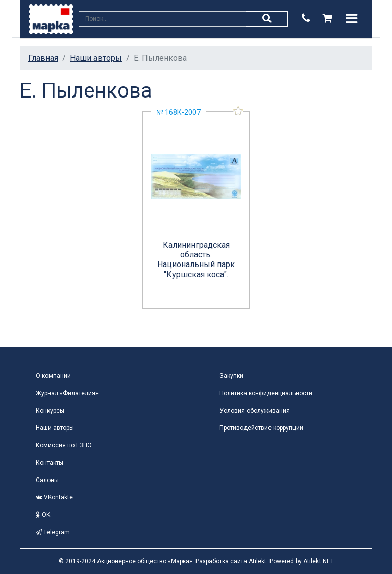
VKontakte (54, 497)
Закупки (231, 376)
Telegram (53, 532)
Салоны (47, 480)
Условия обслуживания (255, 411)
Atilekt (258, 561)
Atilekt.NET (318, 561)
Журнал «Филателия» (67, 393)
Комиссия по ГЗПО (64, 445)
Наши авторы (96, 58)
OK (43, 515)
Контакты (50, 463)
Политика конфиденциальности (266, 393)
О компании (53, 376)
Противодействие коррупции (261, 428)
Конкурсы (50, 411)
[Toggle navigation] (351, 19)
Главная (43, 58)
